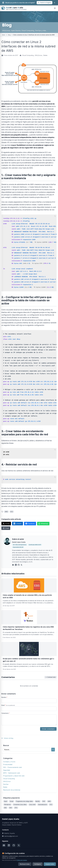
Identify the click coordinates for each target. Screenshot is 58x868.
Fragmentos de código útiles (24, 801)
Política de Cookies (22, 867)
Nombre (4, 697)
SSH (11, 808)
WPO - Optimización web (12, 773)
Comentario (6, 713)
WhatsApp (43, 524)
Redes (45, 55)
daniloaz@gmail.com (11, 836)
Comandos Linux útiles (20, 805)
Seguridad (7, 770)
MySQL (38, 801)
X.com (6, 524)
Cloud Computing (28, 55)
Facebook (30, 524)
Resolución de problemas (12, 790)
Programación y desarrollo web (14, 776)
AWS (6, 512)
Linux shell (32, 805)
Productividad (8, 764)
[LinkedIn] (16, 565)
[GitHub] (19, 565)
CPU (16, 808)
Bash (6, 801)
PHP (44, 801)
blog (9, 35)
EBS (5, 808)
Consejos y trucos (9, 762)
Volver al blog (7, 738)
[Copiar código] (55, 216)
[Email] (13, 565)
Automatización (43, 805)
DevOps (6, 784)
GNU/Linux (38, 55)
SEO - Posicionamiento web (12, 767)
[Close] (54, 3)
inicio (4, 35)
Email (6, 528)
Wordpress (7, 805)
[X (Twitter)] (21, 565)
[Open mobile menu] (55, 8)
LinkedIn (17, 524)
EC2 (12, 512)
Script (12, 801)
